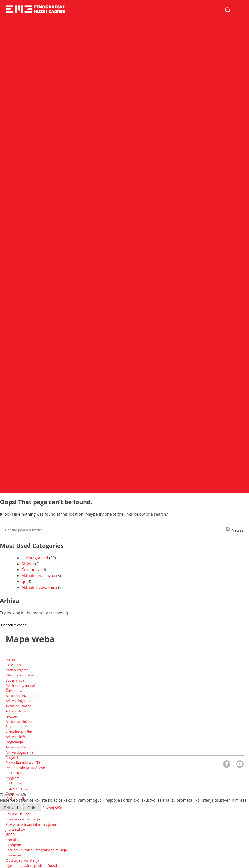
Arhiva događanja (20, 701)
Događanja (14, 742)
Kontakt (12, 840)
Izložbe (11, 716)
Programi (13, 778)
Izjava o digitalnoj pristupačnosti (31, 865)
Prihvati (11, 808)
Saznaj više (52, 808)
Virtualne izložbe (19, 732)
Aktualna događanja (22, 696)
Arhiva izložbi (16, 711)
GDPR (10, 835)
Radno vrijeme (17, 670)
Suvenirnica (15, 680)
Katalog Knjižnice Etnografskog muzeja (36, 850)
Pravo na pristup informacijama (31, 824)
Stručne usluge (18, 814)
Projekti (12, 757)
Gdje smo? (14, 665)
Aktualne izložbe (19, 706)
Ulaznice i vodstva (20, 675)
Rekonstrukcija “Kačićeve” (26, 768)
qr (24, 581)
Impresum (14, 855)
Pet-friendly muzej (20, 685)
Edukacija (13, 773)
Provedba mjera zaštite (24, 763)
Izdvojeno (13, 845)
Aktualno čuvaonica (39, 587)
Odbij (32, 808)
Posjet (11, 660)
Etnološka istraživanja (23, 819)
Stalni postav (16, 727)
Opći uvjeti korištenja (22, 860)
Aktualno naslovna (38, 576)
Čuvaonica (31, 570)
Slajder (28, 564)
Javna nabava (16, 829)
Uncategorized (35, 558)
